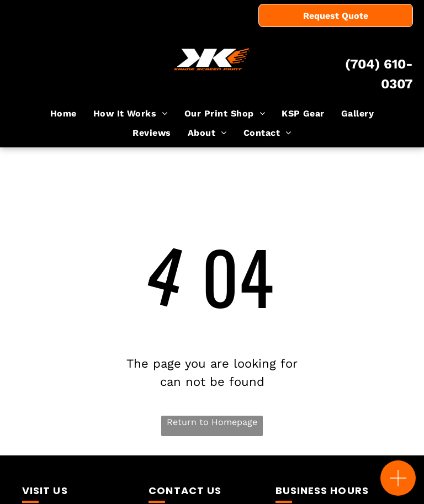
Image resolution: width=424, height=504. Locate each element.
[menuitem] (63, 114)
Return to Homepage (212, 422)
